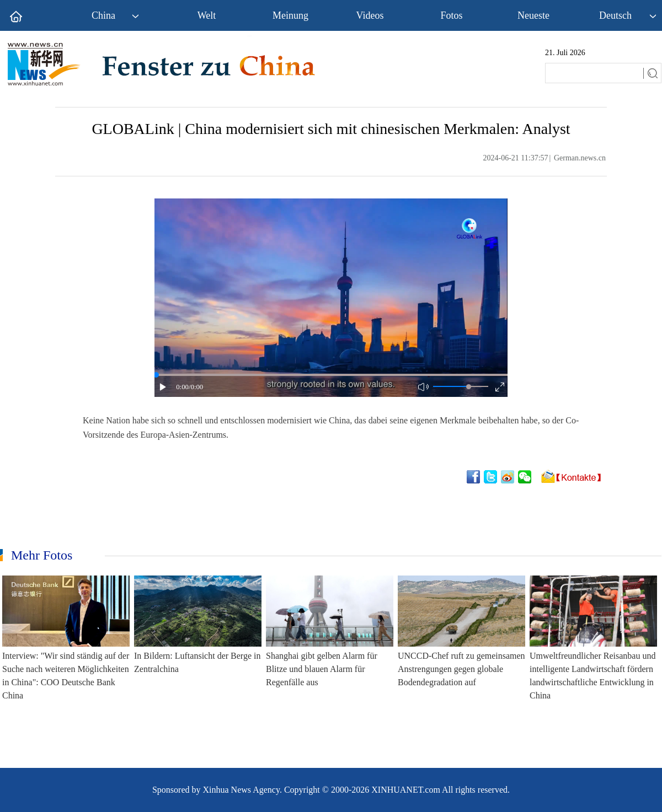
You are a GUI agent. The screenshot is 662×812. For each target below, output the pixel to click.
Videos (370, 15)
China (103, 15)
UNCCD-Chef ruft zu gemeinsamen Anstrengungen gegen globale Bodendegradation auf (461, 669)
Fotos (451, 15)
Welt (207, 15)
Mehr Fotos (42, 555)
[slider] (469, 387)
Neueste (533, 15)
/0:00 (196, 387)
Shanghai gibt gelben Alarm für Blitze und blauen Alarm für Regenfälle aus (322, 669)
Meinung (290, 15)
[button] (163, 387)
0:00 (182, 387)
